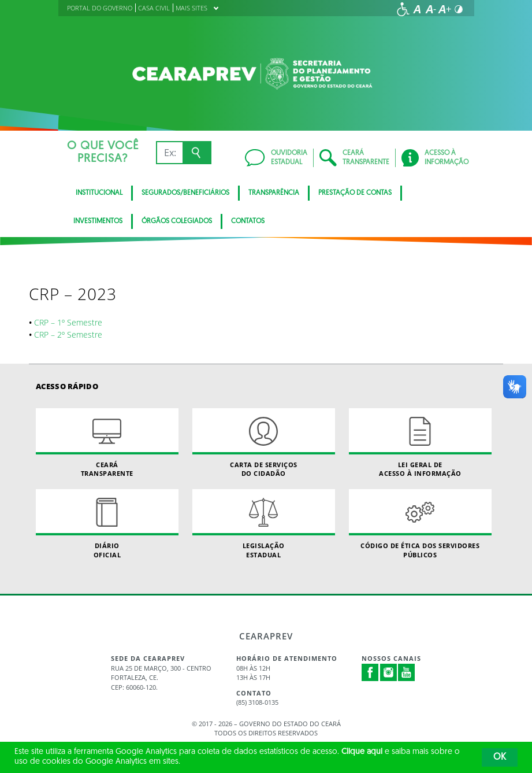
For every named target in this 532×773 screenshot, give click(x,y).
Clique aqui (362, 752)
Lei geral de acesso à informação (420, 443)
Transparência (274, 193)
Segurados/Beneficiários (185, 193)
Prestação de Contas (355, 193)
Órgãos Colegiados (177, 221)
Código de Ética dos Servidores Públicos (420, 524)
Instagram (389, 672)
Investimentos (98, 221)
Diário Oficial (107, 524)
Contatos (248, 221)
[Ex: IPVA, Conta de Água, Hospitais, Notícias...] (170, 153)
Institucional (99, 193)
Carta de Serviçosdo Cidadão (264, 443)
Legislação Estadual (264, 524)
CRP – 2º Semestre (68, 334)
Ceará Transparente (107, 443)
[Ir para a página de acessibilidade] (403, 9)
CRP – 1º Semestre (68, 322)
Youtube (407, 672)
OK (500, 757)
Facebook (370, 672)
